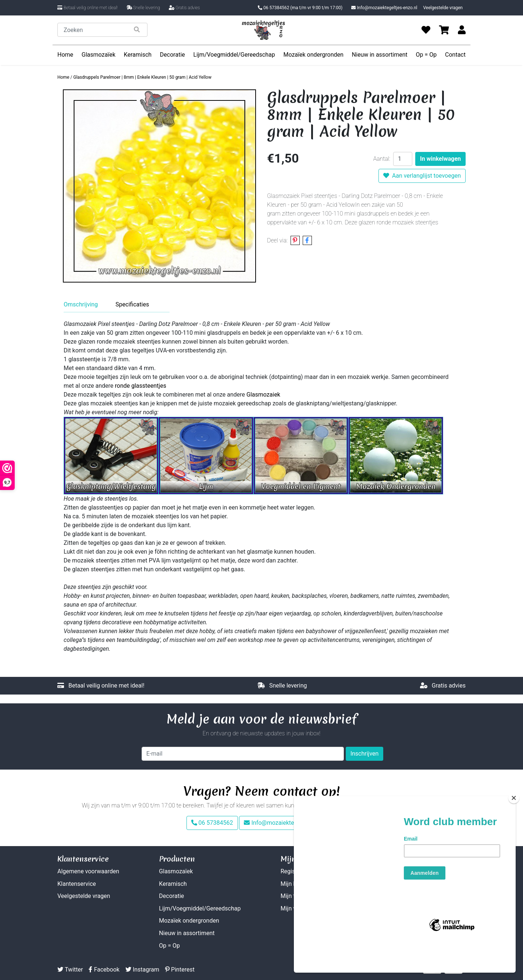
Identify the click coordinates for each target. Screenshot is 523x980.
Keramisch (138, 55)
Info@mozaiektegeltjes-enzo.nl (384, 8)
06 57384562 (300, 8)
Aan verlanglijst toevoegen (422, 176)
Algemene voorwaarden (88, 871)
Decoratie (172, 55)
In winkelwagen (440, 159)
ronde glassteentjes (140, 386)
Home (65, 55)
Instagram (142, 970)
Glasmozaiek (263, 395)
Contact (455, 55)
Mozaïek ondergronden (313, 55)
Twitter (70, 970)
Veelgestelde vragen (443, 8)
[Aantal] (403, 159)
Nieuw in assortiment (380, 55)
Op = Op (426, 55)
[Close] (514, 824)
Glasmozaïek (99, 55)
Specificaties (132, 304)
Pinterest (180, 970)
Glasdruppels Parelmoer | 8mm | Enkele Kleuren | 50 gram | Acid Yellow (142, 77)
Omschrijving (81, 304)
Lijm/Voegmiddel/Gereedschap (234, 55)
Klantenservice (77, 884)
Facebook (104, 970)
